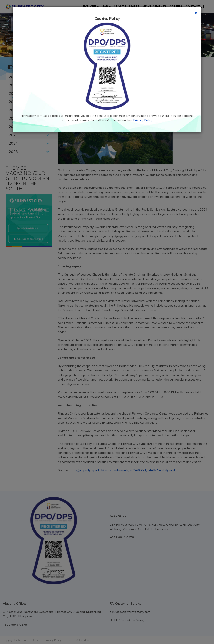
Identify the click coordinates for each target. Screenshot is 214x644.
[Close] (196, 13)
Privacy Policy (143, 120)
